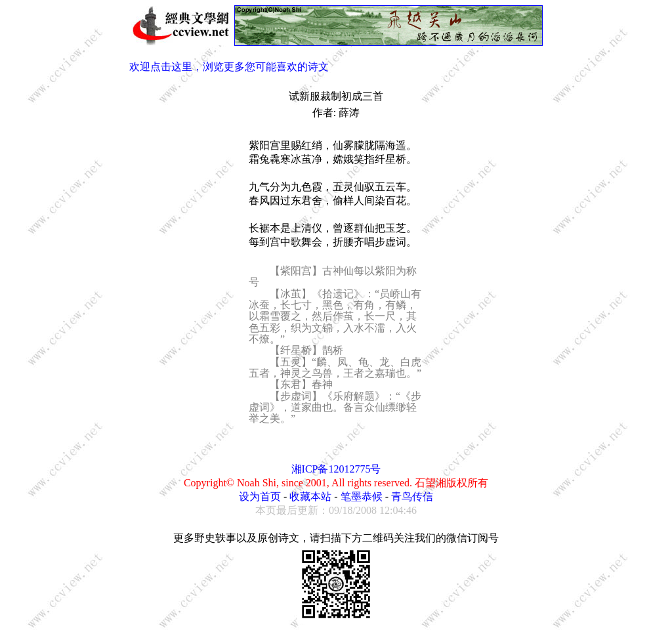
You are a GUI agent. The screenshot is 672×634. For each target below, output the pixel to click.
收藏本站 (310, 497)
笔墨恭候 (362, 497)
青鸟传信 (412, 497)
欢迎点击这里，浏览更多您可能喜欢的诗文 (229, 67)
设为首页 (260, 497)
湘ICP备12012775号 (336, 469)
